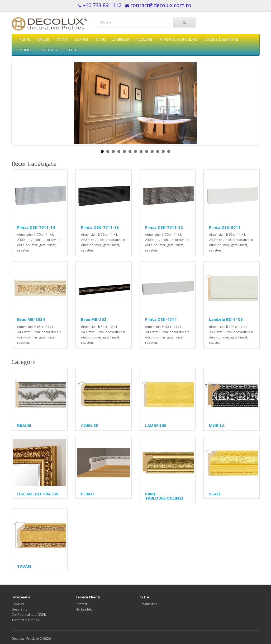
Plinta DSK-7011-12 (164, 227)
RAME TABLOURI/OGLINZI (179, 39)
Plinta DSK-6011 (225, 227)
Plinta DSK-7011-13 (100, 227)
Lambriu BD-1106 (226, 319)
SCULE (72, 50)
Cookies (18, 604)
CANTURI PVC (50, 50)
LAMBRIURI (121, 39)
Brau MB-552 (94, 319)
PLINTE (25, 39)
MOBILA (26, 50)
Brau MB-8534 (31, 319)
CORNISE (81, 39)
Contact (81, 604)
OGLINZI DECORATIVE (222, 39)
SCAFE (100, 39)
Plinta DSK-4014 (161, 319)
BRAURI (43, 39)
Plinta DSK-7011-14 (36, 227)
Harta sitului (84, 609)
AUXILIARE (144, 39)
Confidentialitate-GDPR (29, 615)
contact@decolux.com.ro (161, 5)
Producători (149, 604)
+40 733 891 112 (102, 5)
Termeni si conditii (25, 620)
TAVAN (62, 39)
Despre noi (20, 609)
